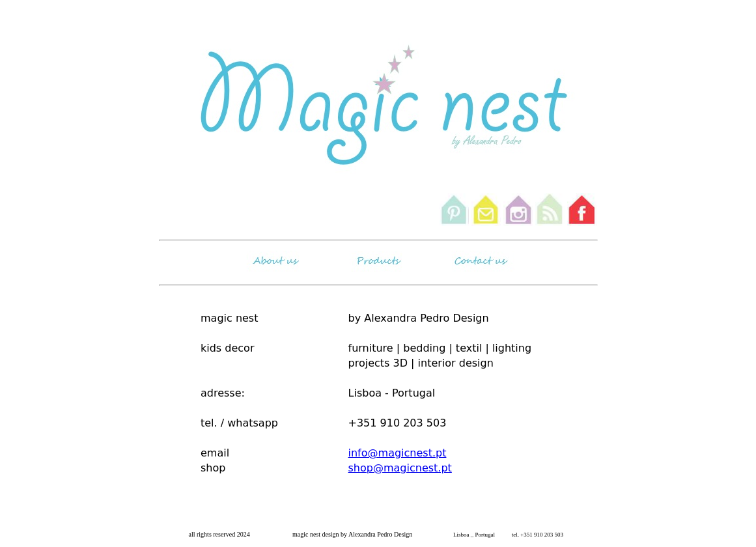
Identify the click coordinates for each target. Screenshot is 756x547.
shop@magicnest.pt (400, 468)
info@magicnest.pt (398, 453)
